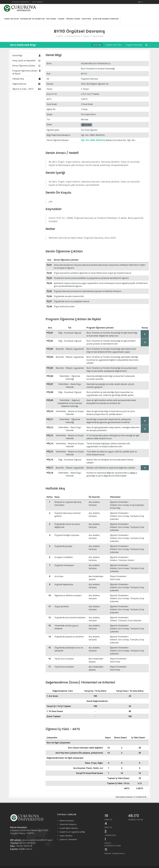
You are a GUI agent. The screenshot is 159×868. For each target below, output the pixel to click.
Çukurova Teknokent (68, 831)
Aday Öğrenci (38, 2)
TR (141, 2)
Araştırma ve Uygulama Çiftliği (72, 823)
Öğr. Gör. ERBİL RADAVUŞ (93, 131)
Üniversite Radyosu (68, 816)
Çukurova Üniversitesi (20, 2)
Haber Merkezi (66, 827)
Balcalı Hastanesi (67, 812)
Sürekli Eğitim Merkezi (69, 819)
